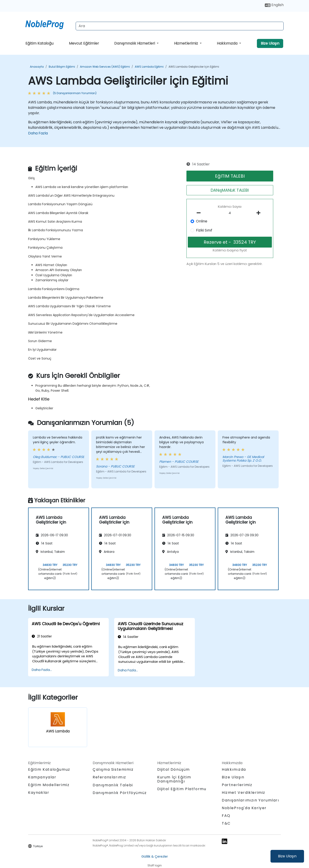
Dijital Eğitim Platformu (182, 789)
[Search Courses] (180, 26)
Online (202, 221)
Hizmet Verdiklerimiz (244, 793)
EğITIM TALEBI (230, 176)
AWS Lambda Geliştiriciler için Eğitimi (194, 67)
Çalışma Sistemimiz (113, 769)
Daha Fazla (38, 133)
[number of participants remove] (200, 213)
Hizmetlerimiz (186, 43)
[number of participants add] (260, 213)
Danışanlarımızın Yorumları (250, 800)
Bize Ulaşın (287, 856)
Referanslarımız (109, 777)
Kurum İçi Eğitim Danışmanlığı (174, 779)
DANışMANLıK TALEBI (230, 190)
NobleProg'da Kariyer (244, 808)
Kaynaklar (39, 793)
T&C (226, 823)
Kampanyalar (42, 777)
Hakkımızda (228, 43)
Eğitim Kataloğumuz (49, 769)
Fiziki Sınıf (204, 230)
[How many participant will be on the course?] (230, 213)
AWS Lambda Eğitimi (149, 67)
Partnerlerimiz (237, 785)
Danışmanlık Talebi (113, 785)
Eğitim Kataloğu (39, 43)
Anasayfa (37, 67)
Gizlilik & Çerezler (155, 856)
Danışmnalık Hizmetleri (135, 43)
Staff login (155, 865)
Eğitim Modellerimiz (49, 785)
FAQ (226, 816)
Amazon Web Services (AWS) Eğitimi (105, 67)
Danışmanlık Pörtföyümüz (120, 793)
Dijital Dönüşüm (174, 769)
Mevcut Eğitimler (84, 43)
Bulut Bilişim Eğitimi (62, 67)
